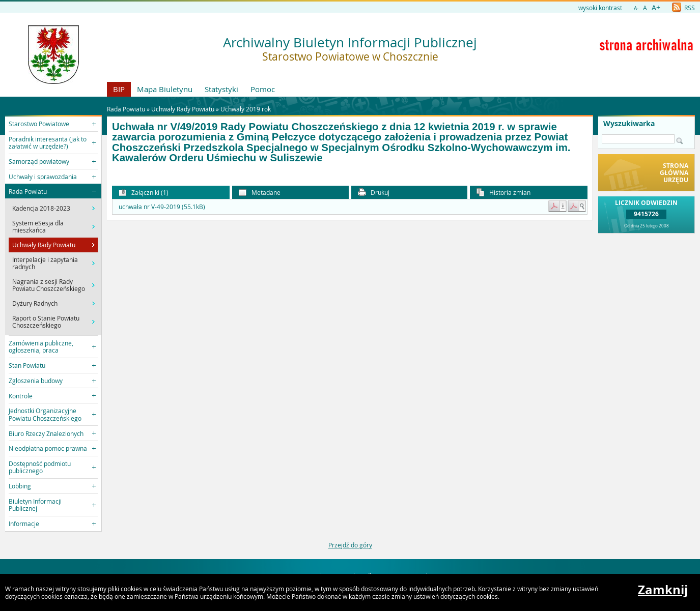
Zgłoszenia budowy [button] (36, 381)
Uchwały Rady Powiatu (183, 109)
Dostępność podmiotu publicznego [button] (40, 467)
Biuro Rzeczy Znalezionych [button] (46, 433)
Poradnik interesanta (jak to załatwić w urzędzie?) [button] (48, 142)
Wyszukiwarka (629, 124)
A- (636, 8)
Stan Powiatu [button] (27, 365)
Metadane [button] (260, 193)
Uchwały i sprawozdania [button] (43, 177)
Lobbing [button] (20, 486)
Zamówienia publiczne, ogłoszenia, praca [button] (41, 346)
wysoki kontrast (600, 8)
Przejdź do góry (350, 545)
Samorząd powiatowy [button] (39, 161)
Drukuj (374, 193)
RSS (683, 8)
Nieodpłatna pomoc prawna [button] (48, 448)
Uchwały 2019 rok (246, 109)
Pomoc (263, 89)
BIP (119, 89)
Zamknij (663, 590)
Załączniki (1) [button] (144, 193)
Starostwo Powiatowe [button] (39, 124)
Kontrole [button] (21, 396)
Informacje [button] (24, 523)
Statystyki (221, 89)
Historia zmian (503, 193)
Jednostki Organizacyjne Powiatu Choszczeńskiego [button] (45, 414)
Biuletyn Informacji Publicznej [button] (35, 505)
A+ (656, 7)
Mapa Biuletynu (165, 89)
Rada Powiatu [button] (28, 191)
